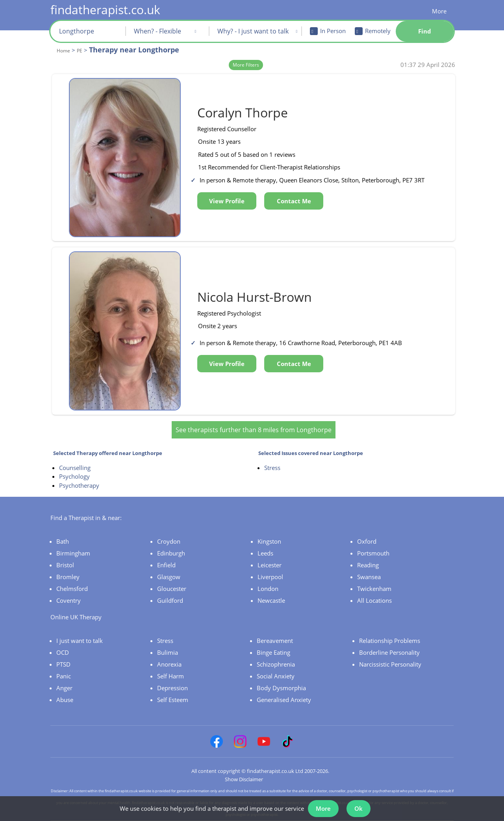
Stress (272, 468)
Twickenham (374, 589)
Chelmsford (72, 589)
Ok (359, 808)
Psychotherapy (79, 485)
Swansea (369, 577)
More (439, 11)
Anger (64, 688)
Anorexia (169, 664)
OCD (63, 652)
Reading (368, 565)
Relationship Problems (390, 641)
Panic (64, 676)
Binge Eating (273, 652)
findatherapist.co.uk (105, 10)
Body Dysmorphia (281, 688)
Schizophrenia (276, 664)
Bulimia (168, 652)
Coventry (69, 600)
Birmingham (73, 553)
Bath (63, 541)
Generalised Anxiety (284, 700)
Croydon (169, 541)
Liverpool (270, 577)
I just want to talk (80, 641)
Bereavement (275, 641)
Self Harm (170, 676)
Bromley (68, 577)
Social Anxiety (276, 676)
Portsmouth (373, 553)
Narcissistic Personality (390, 664)
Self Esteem (173, 700)
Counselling (75, 468)
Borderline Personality (389, 652)
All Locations (374, 600)
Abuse (65, 700)
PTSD (63, 664)
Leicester (270, 565)
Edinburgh (171, 553)
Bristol (65, 565)
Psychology (74, 476)
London (268, 589)
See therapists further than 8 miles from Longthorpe (254, 430)
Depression (172, 688)
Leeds (265, 553)
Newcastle (271, 600)
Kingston (269, 541)
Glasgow (169, 577)
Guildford (170, 600)
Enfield (166, 565)
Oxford (367, 541)
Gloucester (172, 589)
